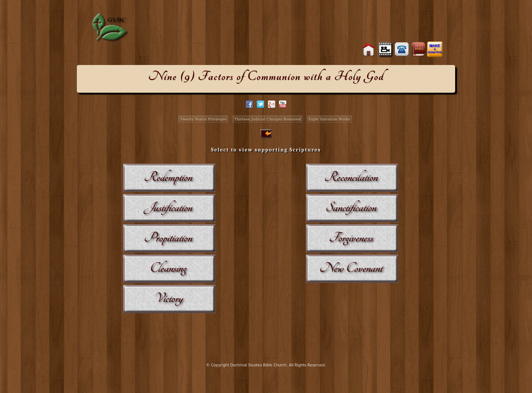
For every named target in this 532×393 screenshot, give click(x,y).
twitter (260, 104)
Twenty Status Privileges (203, 119)
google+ (272, 104)
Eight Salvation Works (329, 119)
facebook (249, 104)
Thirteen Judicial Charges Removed (267, 119)
